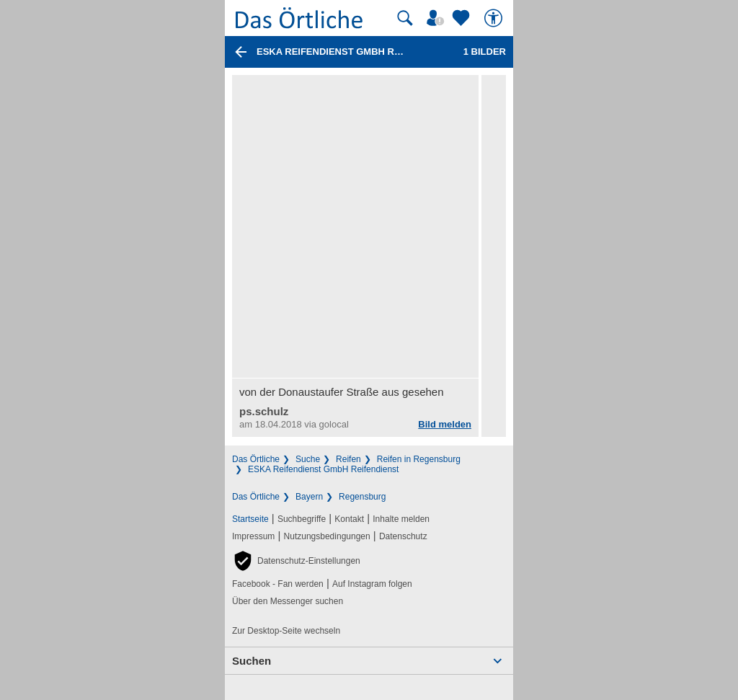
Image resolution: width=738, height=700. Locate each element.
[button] (296, 561)
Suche (308, 459)
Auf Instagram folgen (372, 584)
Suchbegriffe (302, 519)
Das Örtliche (256, 459)
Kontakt (349, 519)
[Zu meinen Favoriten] (463, 18)
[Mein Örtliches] (437, 18)
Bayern (309, 497)
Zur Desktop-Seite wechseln (286, 631)
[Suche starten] (405, 18)
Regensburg (362, 497)
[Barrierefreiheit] (495, 18)
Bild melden (445, 424)
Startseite (250, 519)
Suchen (252, 661)
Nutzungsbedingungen (327, 536)
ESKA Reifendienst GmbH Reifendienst (323, 469)
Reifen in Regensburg (419, 459)
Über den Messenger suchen (288, 601)
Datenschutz (403, 536)
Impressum (253, 536)
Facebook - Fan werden (278, 584)
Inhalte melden (401, 519)
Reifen (348, 459)
